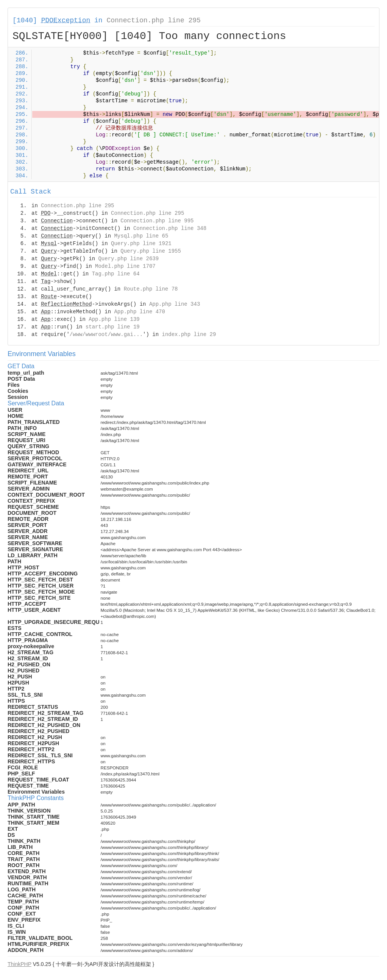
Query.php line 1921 (141, 244)
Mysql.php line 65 (141, 236)
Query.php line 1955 (151, 251)
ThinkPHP (20, 964)
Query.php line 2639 (128, 259)
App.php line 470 (139, 312)
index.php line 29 (189, 334)
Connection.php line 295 (153, 20)
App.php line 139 (114, 319)
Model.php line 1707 (125, 266)
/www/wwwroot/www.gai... (106, 334)
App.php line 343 (175, 304)
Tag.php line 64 (116, 274)
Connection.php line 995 (157, 221)
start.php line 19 (113, 327)
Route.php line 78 (151, 289)
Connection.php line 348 (170, 228)
